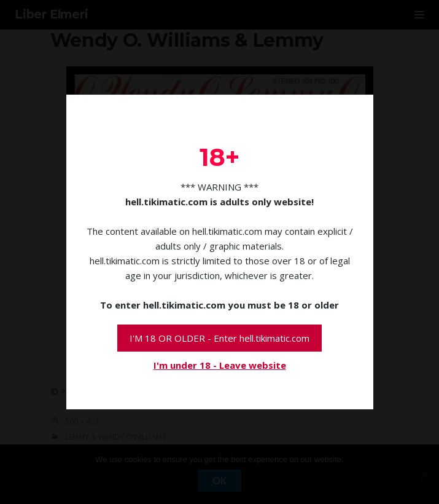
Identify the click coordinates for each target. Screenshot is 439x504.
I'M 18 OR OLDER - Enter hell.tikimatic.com (219, 338)
